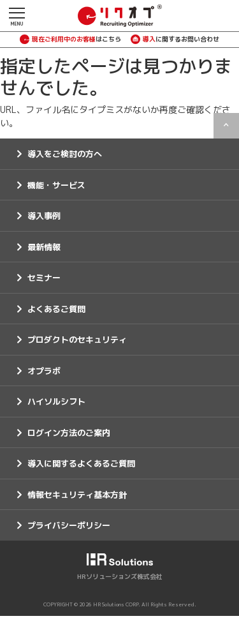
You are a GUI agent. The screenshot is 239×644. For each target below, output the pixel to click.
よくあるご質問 (56, 309)
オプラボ (44, 371)
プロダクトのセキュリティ (77, 340)
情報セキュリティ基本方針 (77, 495)
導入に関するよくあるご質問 (81, 463)
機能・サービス (56, 185)
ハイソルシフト (56, 401)
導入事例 (44, 216)
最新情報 (44, 247)
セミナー (44, 278)
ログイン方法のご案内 (69, 433)
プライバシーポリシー (69, 525)
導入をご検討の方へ (65, 154)
